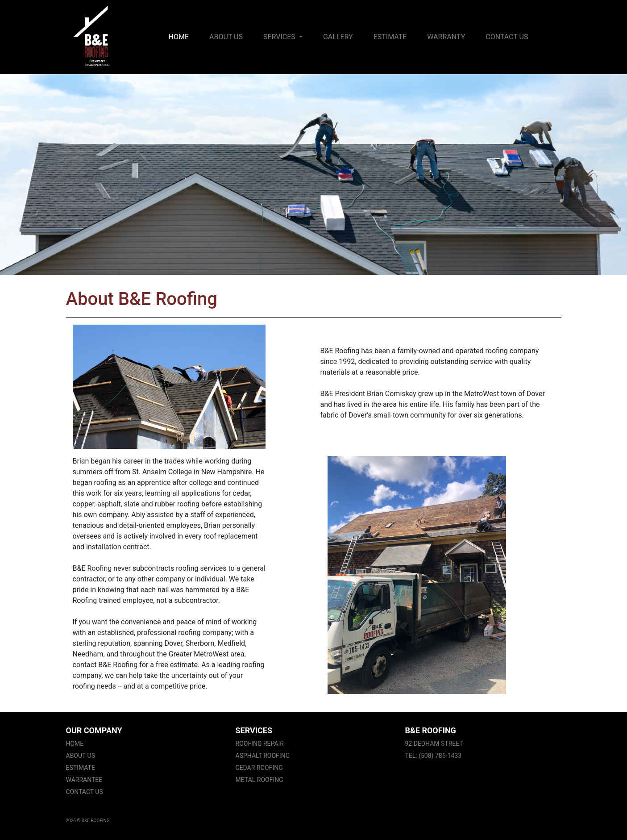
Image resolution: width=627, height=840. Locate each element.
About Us (226, 37)
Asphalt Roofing (263, 756)
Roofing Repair (260, 744)
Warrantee (84, 780)
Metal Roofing (260, 780)
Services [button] (280, 37)
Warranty (446, 37)
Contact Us (507, 37)
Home (181, 36)
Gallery (338, 37)
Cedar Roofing (259, 768)
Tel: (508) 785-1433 (433, 756)
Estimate (390, 37)
